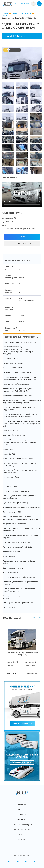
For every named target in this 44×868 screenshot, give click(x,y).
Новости (22, 815)
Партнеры (22, 810)
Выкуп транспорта (22, 830)
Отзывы (22, 835)
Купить (22, 237)
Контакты (22, 840)
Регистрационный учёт (22, 825)
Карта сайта (22, 820)
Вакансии (22, 804)
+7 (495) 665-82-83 (22, 3)
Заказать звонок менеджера (22, 243)
